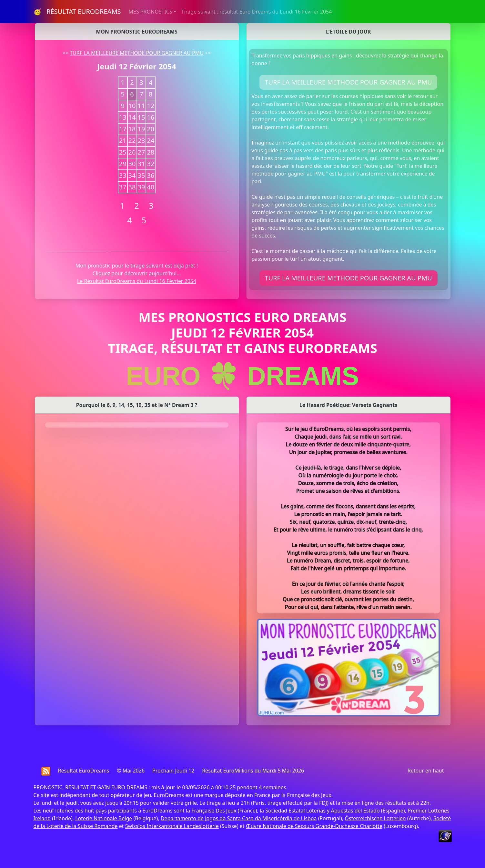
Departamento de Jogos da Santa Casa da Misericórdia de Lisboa (239, 818)
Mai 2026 (134, 771)
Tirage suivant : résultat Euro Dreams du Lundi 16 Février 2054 (257, 12)
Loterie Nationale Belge (104, 818)
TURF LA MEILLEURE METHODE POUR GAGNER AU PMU (137, 53)
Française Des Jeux (214, 811)
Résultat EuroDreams (84, 771)
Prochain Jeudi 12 (173, 771)
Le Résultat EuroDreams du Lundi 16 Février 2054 (137, 281)
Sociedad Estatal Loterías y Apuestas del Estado (322, 811)
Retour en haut (426, 771)
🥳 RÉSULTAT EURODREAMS (77, 11)
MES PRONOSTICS (151, 12)
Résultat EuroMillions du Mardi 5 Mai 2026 (253, 771)
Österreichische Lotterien (375, 818)
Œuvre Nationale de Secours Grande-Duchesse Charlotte (314, 826)
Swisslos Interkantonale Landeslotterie (172, 826)
